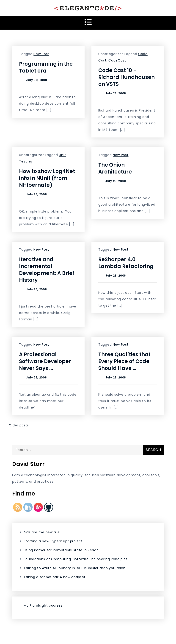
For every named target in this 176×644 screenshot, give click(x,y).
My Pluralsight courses (43, 605)
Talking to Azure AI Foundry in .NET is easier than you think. (75, 568)
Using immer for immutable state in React (61, 550)
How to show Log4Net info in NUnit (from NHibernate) (47, 178)
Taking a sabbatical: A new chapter (54, 577)
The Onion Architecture (115, 168)
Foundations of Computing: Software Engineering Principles (76, 559)
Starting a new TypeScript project (53, 541)
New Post (41, 54)
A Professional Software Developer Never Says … (45, 361)
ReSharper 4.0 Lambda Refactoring (126, 263)
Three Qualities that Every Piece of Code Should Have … (124, 361)
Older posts (19, 425)
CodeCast (117, 60)
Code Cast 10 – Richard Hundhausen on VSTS (126, 77)
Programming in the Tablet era (46, 67)
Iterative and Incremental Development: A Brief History (47, 270)
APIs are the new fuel (42, 532)
